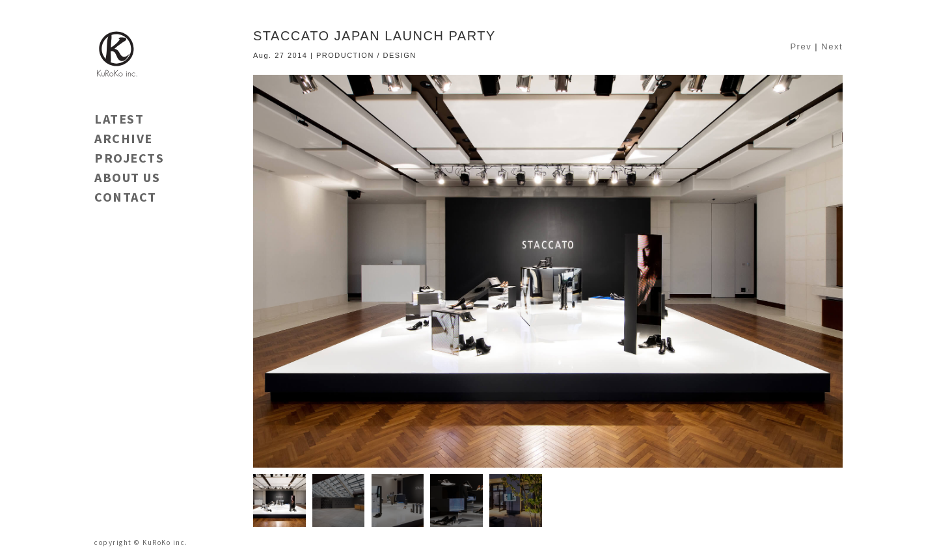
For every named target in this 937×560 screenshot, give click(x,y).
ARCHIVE (124, 138)
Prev (801, 47)
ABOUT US (127, 177)
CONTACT (126, 197)
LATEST (119, 119)
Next (832, 47)
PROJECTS (129, 158)
